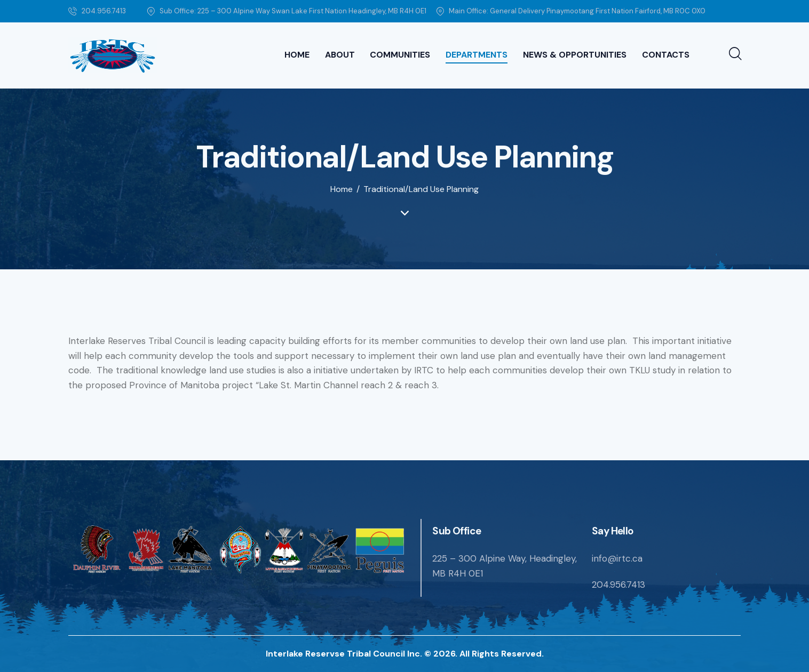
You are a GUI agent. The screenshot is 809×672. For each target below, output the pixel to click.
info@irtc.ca (617, 558)
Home (342, 189)
